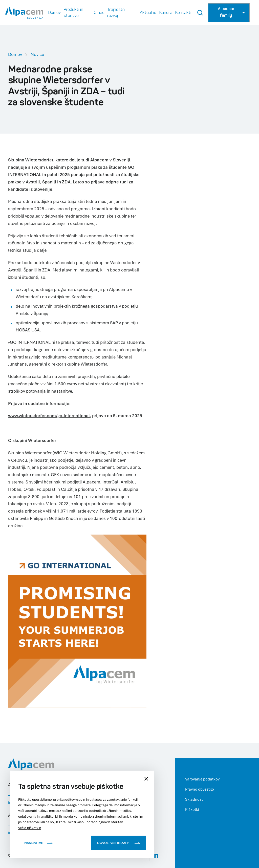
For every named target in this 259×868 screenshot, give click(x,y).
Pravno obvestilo (200, 789)
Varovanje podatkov (202, 779)
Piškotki (192, 809)
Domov (15, 54)
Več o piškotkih (30, 828)
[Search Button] (200, 13)
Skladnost (194, 799)
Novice (37, 54)
